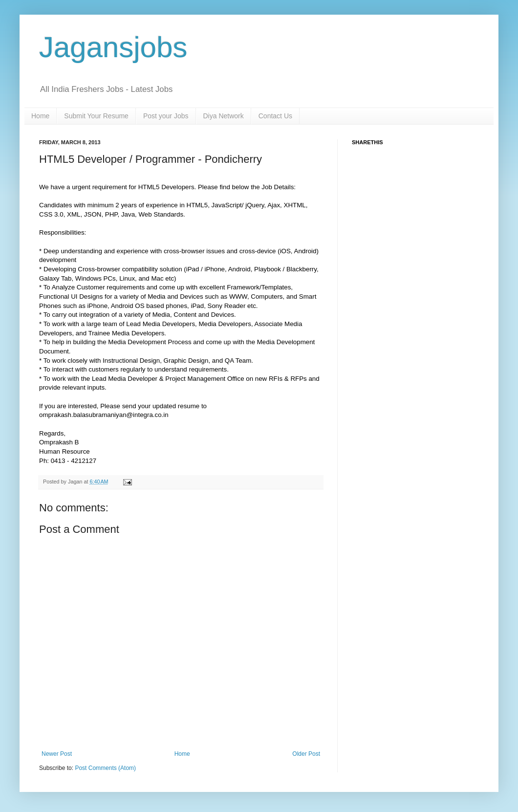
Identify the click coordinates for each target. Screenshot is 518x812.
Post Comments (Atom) (105, 768)
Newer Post (57, 754)
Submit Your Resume (96, 116)
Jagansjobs (113, 47)
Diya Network (224, 116)
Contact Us (275, 116)
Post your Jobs (166, 116)
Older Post (306, 754)
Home (40, 116)
